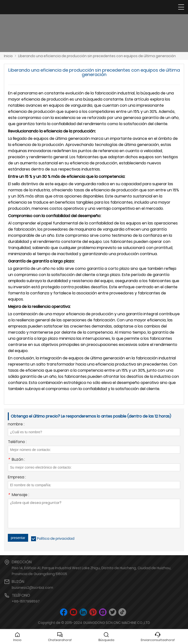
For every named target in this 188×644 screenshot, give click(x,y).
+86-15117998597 (26, 601)
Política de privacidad (56, 539)
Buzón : (16, 460)
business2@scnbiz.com (32, 588)
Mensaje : (18, 495)
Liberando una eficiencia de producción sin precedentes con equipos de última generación (97, 56)
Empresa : (17, 478)
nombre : (16, 425)
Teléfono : (17, 442)
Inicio (8, 56)
